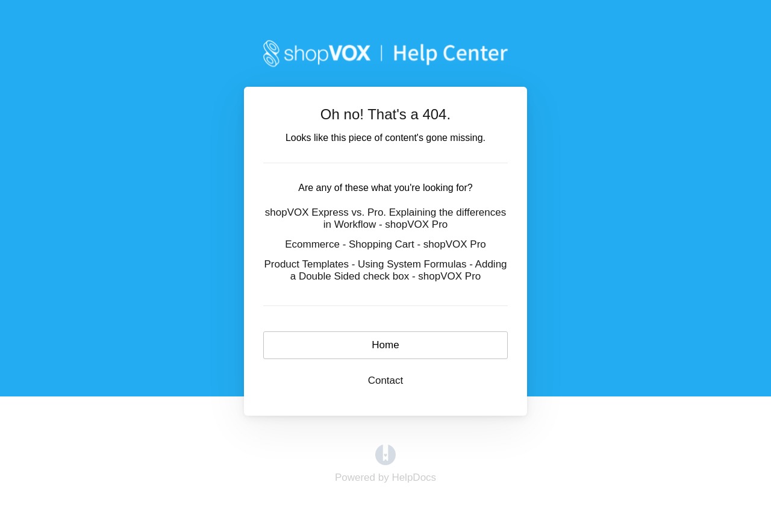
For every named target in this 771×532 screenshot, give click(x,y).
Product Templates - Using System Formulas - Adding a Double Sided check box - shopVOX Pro (385, 270)
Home (385, 345)
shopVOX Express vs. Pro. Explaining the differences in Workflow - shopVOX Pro (385, 218)
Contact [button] (386, 380)
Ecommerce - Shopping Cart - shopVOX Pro (385, 244)
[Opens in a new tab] (385, 455)
